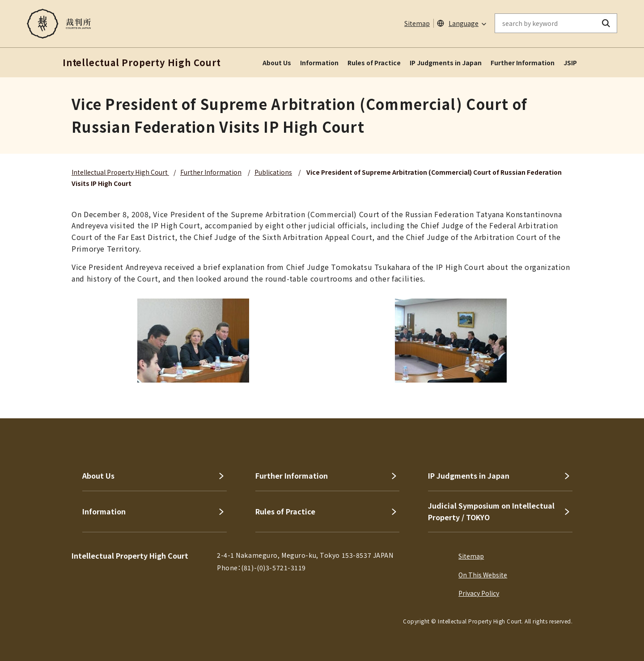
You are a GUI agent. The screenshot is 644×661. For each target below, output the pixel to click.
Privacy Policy (479, 593)
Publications (273, 172)
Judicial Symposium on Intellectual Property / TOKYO (491, 511)
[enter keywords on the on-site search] (545, 23)
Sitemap (417, 23)
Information (319, 63)
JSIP (570, 63)
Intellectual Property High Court (120, 172)
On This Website (483, 575)
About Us (277, 63)
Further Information (523, 63)
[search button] (606, 23)
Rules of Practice (374, 63)
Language (464, 23)
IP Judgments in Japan (446, 63)
